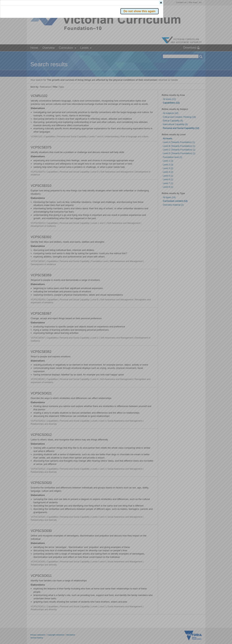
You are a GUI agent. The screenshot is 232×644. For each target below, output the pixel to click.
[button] (195, 55)
